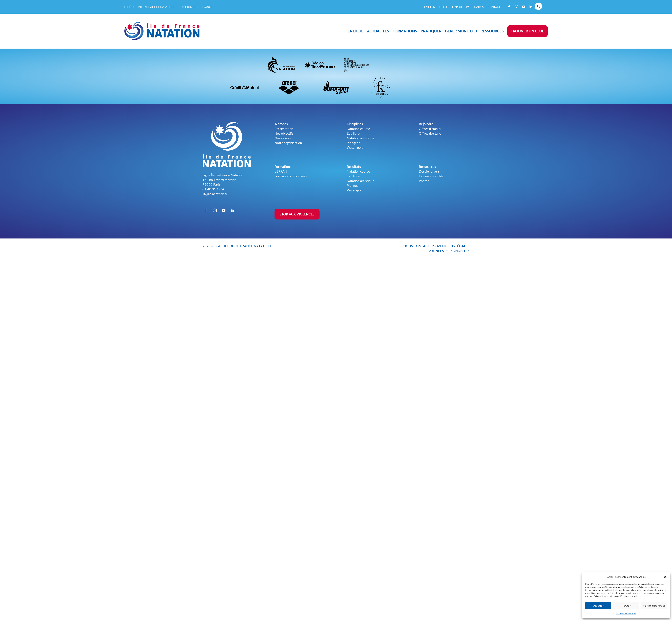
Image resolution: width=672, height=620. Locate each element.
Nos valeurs (283, 138)
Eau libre (353, 133)
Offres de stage (430, 133)
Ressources (492, 31)
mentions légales (453, 246)
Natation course (358, 129)
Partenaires (475, 7)
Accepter (598, 606)
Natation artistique (360, 138)
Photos (424, 181)
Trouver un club (528, 31)
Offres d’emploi (451, 7)
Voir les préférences (654, 606)
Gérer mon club (461, 31)
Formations (405, 31)
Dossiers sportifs (431, 176)
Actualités (378, 31)
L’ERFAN (281, 171)
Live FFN (430, 7)
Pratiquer (431, 31)
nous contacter (419, 246)
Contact (494, 7)
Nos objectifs (284, 133)
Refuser (626, 606)
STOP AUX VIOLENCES (297, 214)
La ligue (355, 31)
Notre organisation (288, 143)
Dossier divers (429, 171)
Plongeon (354, 143)
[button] (665, 577)
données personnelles (449, 251)
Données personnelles (626, 613)
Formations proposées (291, 176)
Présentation (284, 129)
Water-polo (355, 147)
